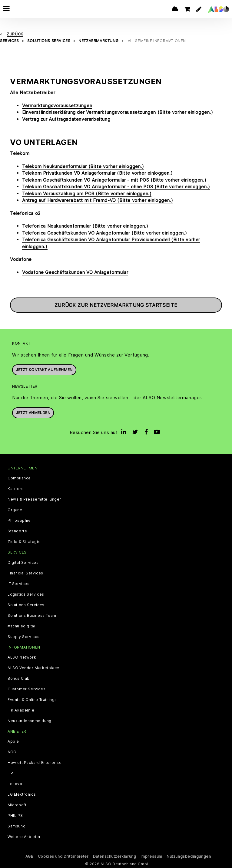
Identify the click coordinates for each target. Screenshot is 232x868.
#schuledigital (21, 626)
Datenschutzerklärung (115, 856)
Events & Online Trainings (32, 699)
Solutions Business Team (32, 615)
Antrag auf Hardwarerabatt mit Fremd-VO (98, 200)
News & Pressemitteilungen (35, 499)
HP (10, 773)
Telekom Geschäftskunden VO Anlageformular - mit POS (114, 180)
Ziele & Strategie (24, 542)
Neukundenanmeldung (30, 721)
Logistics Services (26, 594)
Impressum (151, 856)
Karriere (16, 489)
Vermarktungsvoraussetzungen (57, 105)
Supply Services (24, 636)
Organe (15, 510)
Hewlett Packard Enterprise (35, 762)
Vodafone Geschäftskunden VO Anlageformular (75, 272)
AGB (30, 856)
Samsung (17, 826)
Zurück (15, 34)
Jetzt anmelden (33, 412)
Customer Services (27, 689)
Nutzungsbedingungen (189, 856)
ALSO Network (22, 657)
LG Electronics (22, 794)
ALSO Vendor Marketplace (33, 668)
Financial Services (25, 573)
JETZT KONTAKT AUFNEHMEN (44, 369)
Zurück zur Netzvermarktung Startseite (116, 305)
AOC (12, 752)
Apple (13, 741)
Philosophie (19, 521)
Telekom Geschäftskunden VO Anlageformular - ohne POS (116, 187)
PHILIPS (15, 815)
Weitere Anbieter (24, 837)
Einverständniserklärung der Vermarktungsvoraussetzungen (118, 112)
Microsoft (17, 805)
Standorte (17, 531)
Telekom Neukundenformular (83, 166)
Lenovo (15, 784)
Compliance (19, 478)
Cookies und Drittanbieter (63, 856)
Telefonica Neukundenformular (85, 226)
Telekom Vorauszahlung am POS (87, 193)
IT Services (19, 584)
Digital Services (23, 562)
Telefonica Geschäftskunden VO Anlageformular (105, 233)
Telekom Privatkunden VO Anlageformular (97, 173)
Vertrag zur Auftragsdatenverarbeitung (66, 119)
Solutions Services (26, 605)
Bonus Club (19, 678)
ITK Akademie (21, 710)
